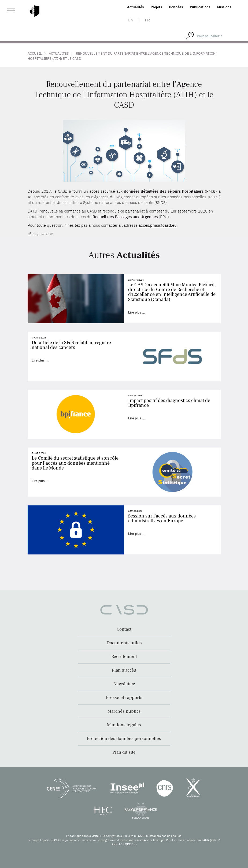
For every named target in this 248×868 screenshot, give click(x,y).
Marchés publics (124, 711)
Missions (224, 7)
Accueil (35, 53)
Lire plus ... (137, 312)
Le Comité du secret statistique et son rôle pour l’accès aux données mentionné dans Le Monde (75, 463)
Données (176, 7)
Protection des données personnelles (124, 739)
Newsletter (124, 684)
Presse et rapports (124, 698)
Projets (156, 7)
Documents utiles (124, 643)
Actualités (135, 7)
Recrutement (124, 657)
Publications (200, 7)
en (131, 20)
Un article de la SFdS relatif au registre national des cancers (71, 345)
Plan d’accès (124, 670)
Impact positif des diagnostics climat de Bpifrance (169, 403)
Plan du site (124, 752)
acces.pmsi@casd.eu (158, 225)
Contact (124, 629)
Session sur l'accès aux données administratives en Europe (162, 518)
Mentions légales (124, 725)
